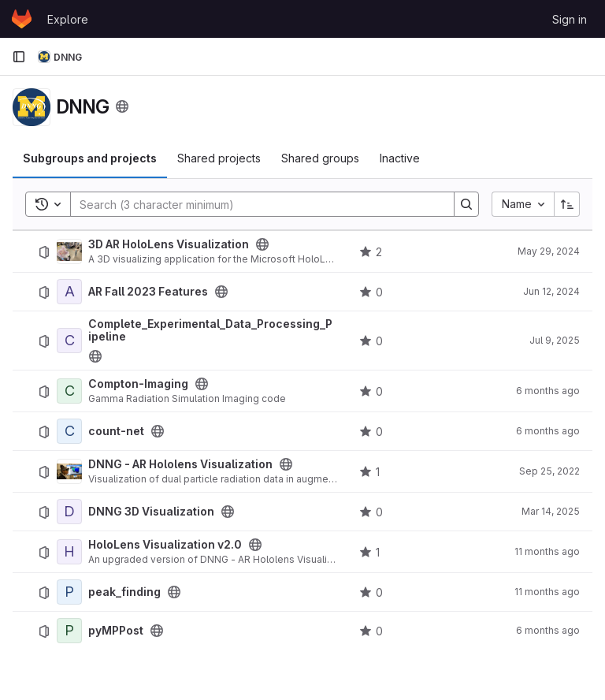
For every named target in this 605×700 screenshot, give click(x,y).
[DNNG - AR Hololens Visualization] (69, 471)
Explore (68, 19)
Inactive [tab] (400, 158)
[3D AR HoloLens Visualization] (69, 251)
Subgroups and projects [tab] (90, 158)
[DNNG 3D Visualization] (69, 512)
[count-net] (69, 431)
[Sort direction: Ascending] (567, 204)
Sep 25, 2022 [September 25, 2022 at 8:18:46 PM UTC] (549, 471)
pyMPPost (116, 631)
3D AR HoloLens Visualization (169, 244)
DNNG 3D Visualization (151, 512)
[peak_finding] (69, 592)
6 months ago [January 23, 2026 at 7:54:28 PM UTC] (548, 391)
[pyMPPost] (69, 631)
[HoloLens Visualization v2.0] (69, 552)
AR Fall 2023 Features (148, 292)
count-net (116, 431)
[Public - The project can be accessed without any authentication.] (262, 244)
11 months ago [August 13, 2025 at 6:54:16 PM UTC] (547, 592)
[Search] (254, 204)
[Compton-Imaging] (69, 391)
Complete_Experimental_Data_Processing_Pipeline (210, 330)
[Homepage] (22, 19)
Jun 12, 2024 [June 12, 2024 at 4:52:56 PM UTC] (551, 291)
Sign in (570, 19)
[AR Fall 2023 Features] (69, 292)
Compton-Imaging (138, 384)
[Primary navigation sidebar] (19, 57)
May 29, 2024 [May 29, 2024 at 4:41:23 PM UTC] (549, 251)
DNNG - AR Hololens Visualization (180, 464)
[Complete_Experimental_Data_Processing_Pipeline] (69, 341)
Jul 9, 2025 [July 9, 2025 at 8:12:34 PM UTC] (555, 340)
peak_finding (124, 592)
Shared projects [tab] (219, 158)
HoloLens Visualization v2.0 (165, 545)
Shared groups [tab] (320, 158)
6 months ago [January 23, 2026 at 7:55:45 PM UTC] (548, 630)
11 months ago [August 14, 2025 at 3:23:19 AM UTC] (547, 551)
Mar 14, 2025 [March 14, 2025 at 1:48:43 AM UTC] (551, 511)
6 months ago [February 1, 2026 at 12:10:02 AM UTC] (548, 431)
